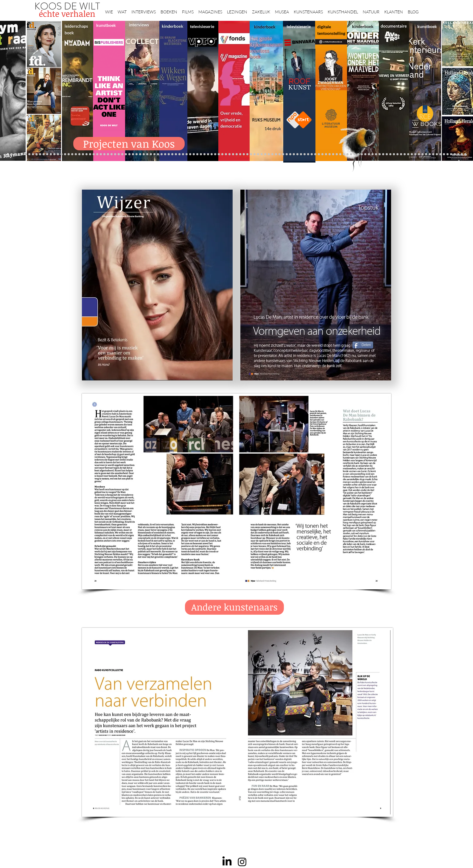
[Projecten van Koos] (129, 144)
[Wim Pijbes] (287, 154)
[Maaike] (333, 154)
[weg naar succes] (215, 154)
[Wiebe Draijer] (301, 154)
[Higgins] (162, 154)
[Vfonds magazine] (29, 154)
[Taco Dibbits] (133, 154)
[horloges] (297, 154)
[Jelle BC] (51, 154)
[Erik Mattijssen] (129, 154)
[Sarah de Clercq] (158, 154)
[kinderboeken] (179, 154)
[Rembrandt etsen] (376, 154)
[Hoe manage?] (262, 154)
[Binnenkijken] (122, 154)
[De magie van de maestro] (305, 154)
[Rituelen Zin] (405, 154)
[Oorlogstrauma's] (322, 154)
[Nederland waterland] (394, 154)
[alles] (176, 154)
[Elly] (187, 154)
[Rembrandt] (372, 154)
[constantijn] (40, 154)
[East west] (15, 154)
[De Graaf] (19, 154)
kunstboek (106, 25)
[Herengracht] (190, 154)
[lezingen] (169, 154)
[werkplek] (444, 154)
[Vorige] (5, 90)
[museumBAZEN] (83, 154)
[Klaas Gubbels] (280, 154)
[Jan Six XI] (448, 154)
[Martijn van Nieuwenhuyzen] (126, 154)
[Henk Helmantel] (451, 154)
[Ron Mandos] (283, 154)
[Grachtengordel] (365, 154)
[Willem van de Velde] (415, 154)
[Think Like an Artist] (154, 154)
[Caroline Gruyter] (251, 154)
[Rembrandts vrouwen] (237, 154)
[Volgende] (468, 90)
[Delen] (363, 345)
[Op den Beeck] (144, 154)
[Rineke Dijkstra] (222, 154)
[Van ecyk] (69, 154)
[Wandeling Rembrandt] (326, 154)
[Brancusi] (72, 154)
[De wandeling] (101, 154)
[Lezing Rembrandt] (197, 154)
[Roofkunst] (208, 154)
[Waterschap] (58, 154)
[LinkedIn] (227, 862)
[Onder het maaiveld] (230, 154)
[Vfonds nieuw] (172, 154)
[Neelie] (412, 154)
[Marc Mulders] (151, 154)
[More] (137, 154)
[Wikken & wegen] (194, 154)
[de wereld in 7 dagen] (255, 154)
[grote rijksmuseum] (212, 154)
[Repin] (47, 154)
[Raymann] (312, 154)
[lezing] (226, 154)
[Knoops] (308, 154)
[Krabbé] (183, 154)
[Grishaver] (397, 154)
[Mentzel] (423, 154)
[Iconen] (344, 154)
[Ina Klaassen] (258, 154)
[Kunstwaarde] (115, 154)
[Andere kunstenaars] (234, 607)
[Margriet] (244, 154)
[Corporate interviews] (112, 154)
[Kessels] (44, 154)
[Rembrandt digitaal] (401, 154)
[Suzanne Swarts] (36, 154)
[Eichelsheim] (33, 154)
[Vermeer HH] (355, 154)
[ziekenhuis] (351, 154)
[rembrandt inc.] (458, 154)
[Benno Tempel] (165, 154)
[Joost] (104, 154)
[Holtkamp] (201, 154)
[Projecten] (8, 154)
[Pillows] (380, 154)
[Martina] (337, 154)
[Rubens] (108, 154)
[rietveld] (269, 154)
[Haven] (358, 154)
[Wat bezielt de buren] (219, 154)
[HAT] (408, 154)
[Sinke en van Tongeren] (119, 154)
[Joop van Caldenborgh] (315, 154)
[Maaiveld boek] (147, 154)
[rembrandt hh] (455, 154)
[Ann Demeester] (437, 154)
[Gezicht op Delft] (22, 154)
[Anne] (11, 154)
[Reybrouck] (140, 154)
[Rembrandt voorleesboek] (265, 154)
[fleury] (319, 154)
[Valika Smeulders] (362, 154)
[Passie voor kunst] (465, 154)
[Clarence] (440, 154)
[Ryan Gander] (94, 154)
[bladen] (233, 154)
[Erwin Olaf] (79, 154)
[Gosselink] (97, 154)
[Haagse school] (276, 154)
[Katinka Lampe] (426, 154)
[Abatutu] (247, 154)
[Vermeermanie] (390, 154)
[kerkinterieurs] (330, 154)
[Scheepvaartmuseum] (204, 154)
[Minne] (65, 154)
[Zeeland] (462, 154)
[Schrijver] (54, 154)
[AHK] (87, 154)
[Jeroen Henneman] (294, 154)
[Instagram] (242, 862)
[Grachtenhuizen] (272, 154)
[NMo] (26, 154)
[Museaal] (90, 154)
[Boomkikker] (340, 154)
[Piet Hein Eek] (433, 154)
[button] (109, 9)
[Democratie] (76, 154)
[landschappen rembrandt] (240, 154)
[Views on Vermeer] (347, 154)
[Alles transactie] (387, 154)
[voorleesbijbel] (369, 154)
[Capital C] (419, 154)
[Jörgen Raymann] (430, 154)
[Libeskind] (62, 154)
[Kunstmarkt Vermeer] (383, 154)
